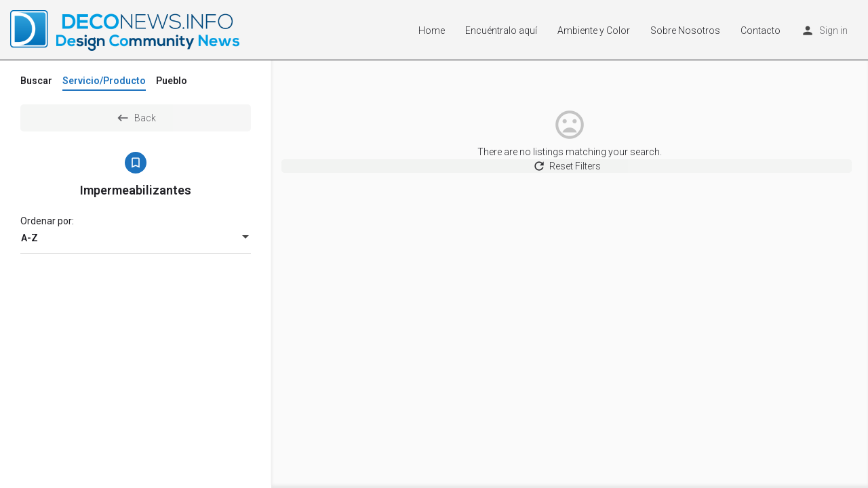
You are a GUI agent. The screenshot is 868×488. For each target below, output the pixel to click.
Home (432, 30)
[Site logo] (126, 29)
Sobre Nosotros (685, 30)
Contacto (761, 30)
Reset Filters (570, 172)
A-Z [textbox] (29, 238)
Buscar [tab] (36, 81)
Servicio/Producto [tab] (104, 81)
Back (136, 118)
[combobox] (136, 238)
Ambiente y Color (594, 30)
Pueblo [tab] (172, 81)
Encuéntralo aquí (501, 30)
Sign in (833, 30)
